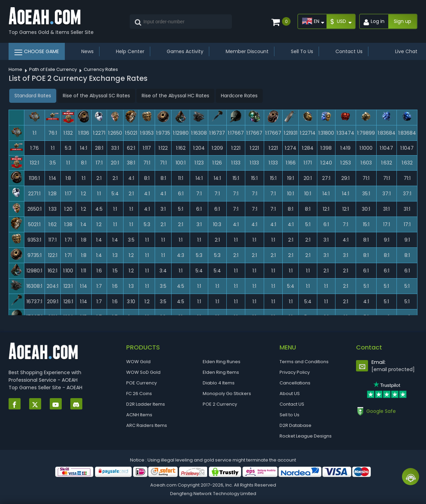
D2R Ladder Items (146, 404)
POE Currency (141, 383)
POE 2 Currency (220, 404)
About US (290, 394)
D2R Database (295, 425)
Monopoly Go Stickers (227, 394)
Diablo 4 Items (219, 383)
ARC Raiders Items (147, 425)
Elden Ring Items (221, 372)
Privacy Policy (295, 372)
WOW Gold (138, 362)
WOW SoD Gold (143, 372)
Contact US (292, 404)
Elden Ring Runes (222, 362)
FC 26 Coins (139, 394)
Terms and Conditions (304, 362)
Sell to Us (289, 415)
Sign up (403, 21)
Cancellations (295, 383)
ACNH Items (139, 415)
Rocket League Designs (306, 436)
